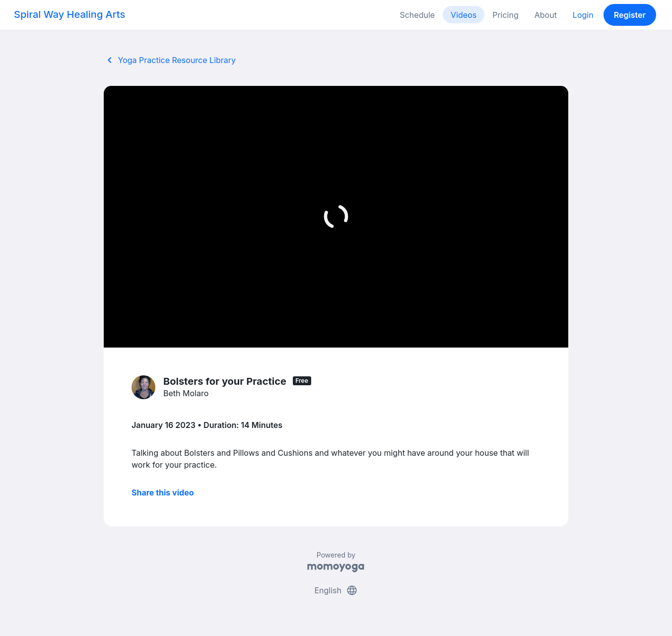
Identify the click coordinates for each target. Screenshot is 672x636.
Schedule (417, 15)
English (336, 590)
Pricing (505, 15)
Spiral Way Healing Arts (69, 14)
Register (630, 15)
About (546, 15)
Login (583, 15)
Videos (464, 15)
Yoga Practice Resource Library (170, 60)
